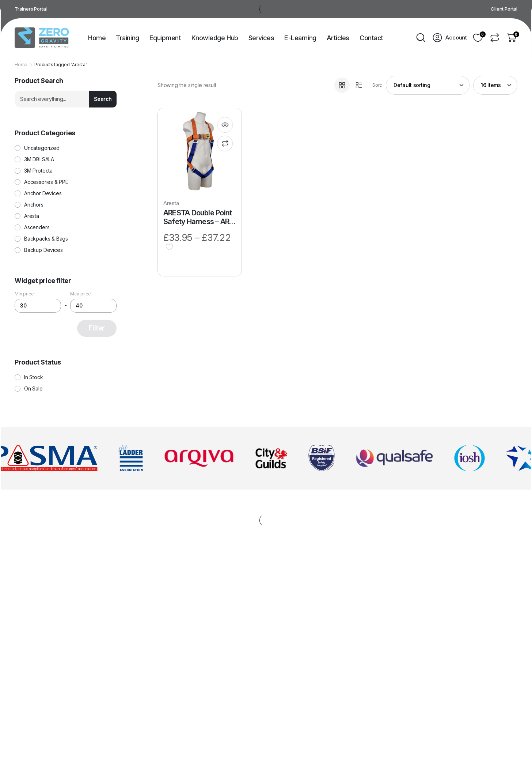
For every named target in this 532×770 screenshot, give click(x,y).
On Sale (33, 389)
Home (97, 38)
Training (127, 38)
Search (103, 99)
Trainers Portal (31, 9)
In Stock (34, 377)
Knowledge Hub (215, 38)
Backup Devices (43, 250)
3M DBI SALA (39, 159)
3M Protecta (38, 171)
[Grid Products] (342, 85)
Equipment (165, 38)
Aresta (171, 203)
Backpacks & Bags (46, 239)
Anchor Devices (43, 193)
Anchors (34, 205)
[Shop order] (428, 85)
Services (261, 38)
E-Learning (300, 38)
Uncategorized (42, 148)
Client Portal (504, 9)
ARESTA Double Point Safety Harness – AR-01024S (198, 217)
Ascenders (37, 227)
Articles (338, 38)
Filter (97, 328)
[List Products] (359, 85)
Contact (371, 38)
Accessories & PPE (46, 182)
